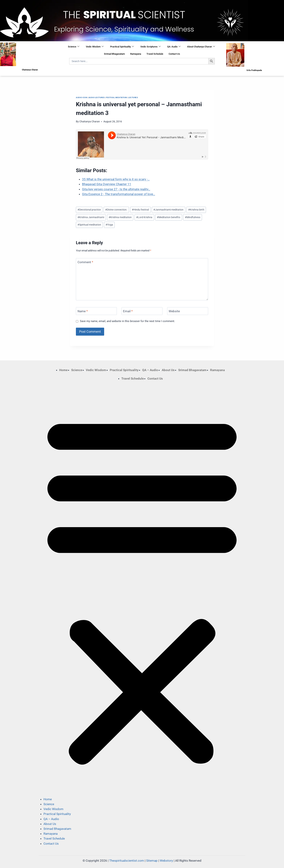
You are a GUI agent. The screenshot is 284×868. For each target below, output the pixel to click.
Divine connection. (116, 210)
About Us (168, 370)
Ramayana (136, 54)
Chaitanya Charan (90, 121)
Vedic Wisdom (95, 47)
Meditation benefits (169, 217)
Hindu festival (140, 210)
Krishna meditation (120, 217)
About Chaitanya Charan (201, 47)
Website (174, 311)
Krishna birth (196, 210)
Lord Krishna (144, 217)
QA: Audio (174, 47)
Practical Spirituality (122, 47)
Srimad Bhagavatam (114, 54)
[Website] (188, 311)
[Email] (142, 311)
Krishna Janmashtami (91, 217)
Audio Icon (82, 97)
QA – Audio (150, 370)
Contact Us (174, 54)
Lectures (133, 97)
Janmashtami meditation (168, 210)
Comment (85, 262)
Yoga (109, 225)
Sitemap (152, 861)
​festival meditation (116, 97)
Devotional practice (89, 210)
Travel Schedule (155, 54)
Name (83, 311)
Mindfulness (193, 217)
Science (74, 47)
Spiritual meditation (89, 225)
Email (128, 311)
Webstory (166, 861)
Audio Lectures (97, 97)
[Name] (96, 311)
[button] (142, 589)
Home (63, 370)
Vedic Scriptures (151, 47)
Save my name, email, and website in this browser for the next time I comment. (127, 321)
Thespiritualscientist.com (127, 861)
